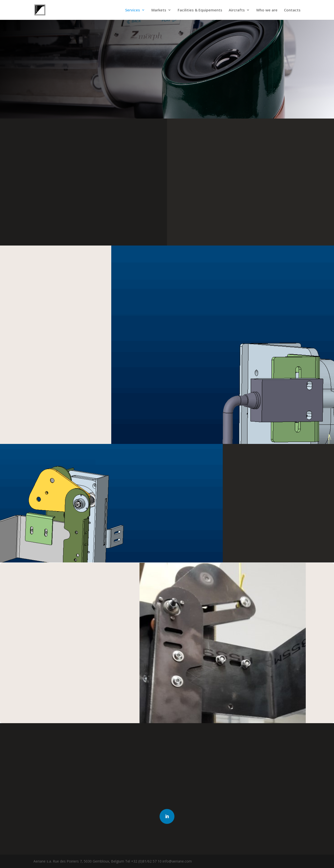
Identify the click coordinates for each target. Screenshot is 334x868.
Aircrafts (237, 10)
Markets (159, 10)
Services (133, 10)
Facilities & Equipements (200, 10)
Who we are (267, 10)
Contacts (292, 10)
